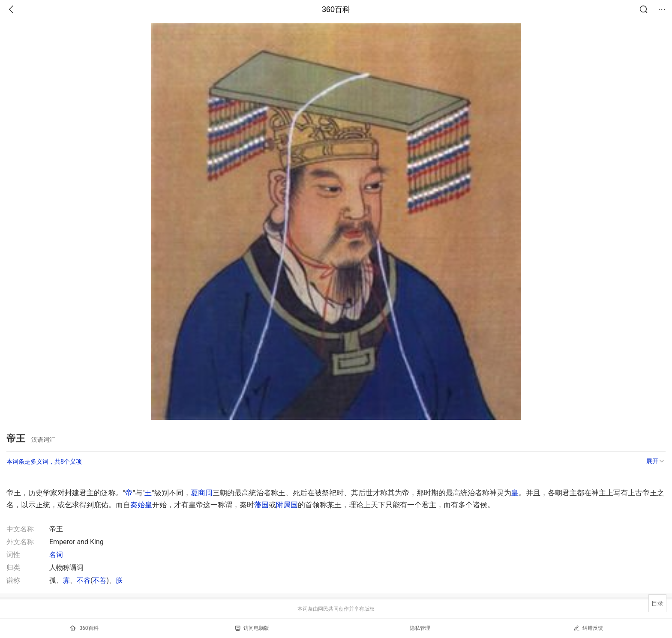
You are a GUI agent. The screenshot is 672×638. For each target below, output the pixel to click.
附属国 (287, 505)
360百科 (336, 9)
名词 (56, 555)
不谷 (84, 580)
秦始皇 (141, 505)
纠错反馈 (588, 628)
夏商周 (202, 493)
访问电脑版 (252, 628)
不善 (99, 580)
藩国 (261, 505)
